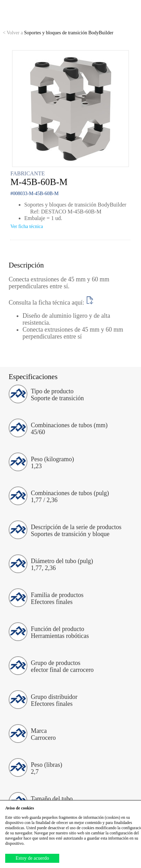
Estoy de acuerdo (32, 858)
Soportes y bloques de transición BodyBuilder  (61, 33)
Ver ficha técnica (27, 226)
